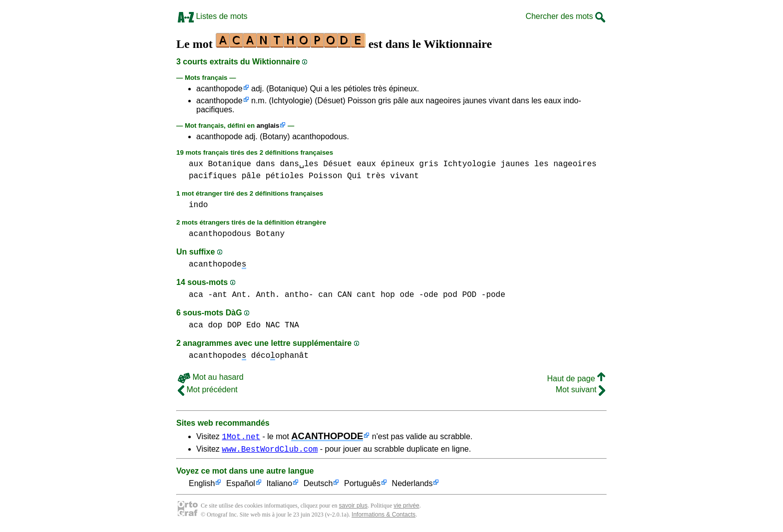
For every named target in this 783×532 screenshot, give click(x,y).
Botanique (229, 164)
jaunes (515, 164)
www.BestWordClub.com (270, 450)
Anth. (268, 295)
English (202, 485)
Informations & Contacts (384, 516)
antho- (299, 295)
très (376, 176)
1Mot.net (241, 436)
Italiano (280, 485)
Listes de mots (213, 16)
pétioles (285, 176)
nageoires (575, 164)
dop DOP (224, 325)
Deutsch (318, 485)
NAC (273, 325)
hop (388, 295)
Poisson (325, 176)
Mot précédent (208, 390)
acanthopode (219, 89)
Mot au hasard (211, 377)
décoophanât (280, 356)
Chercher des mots (565, 16)
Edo (253, 325)
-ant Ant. (229, 295)
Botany (270, 234)
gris (428, 164)
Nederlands (412, 485)
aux (196, 164)
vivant (404, 176)
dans (265, 164)
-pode (493, 295)
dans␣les (299, 164)
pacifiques (213, 176)
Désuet (338, 164)
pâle (251, 176)
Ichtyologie (469, 164)
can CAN (335, 295)
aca (196, 295)
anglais (268, 126)
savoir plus (353, 507)
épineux (398, 164)
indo (198, 205)
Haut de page (576, 379)
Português (362, 485)
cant (366, 295)
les (542, 164)
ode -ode (419, 295)
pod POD (460, 295)
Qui (354, 176)
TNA (292, 325)
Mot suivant (581, 390)
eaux (366, 164)
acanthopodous (220, 234)
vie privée (406, 507)
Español (241, 485)
